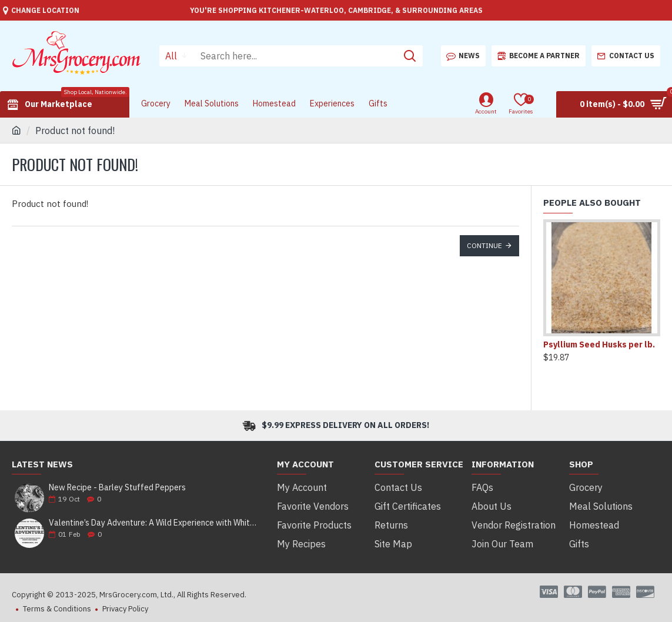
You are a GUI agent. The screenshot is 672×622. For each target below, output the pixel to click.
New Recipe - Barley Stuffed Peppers (117, 488)
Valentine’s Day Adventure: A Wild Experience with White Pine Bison (153, 523)
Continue (484, 245)
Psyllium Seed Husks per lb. (599, 345)
